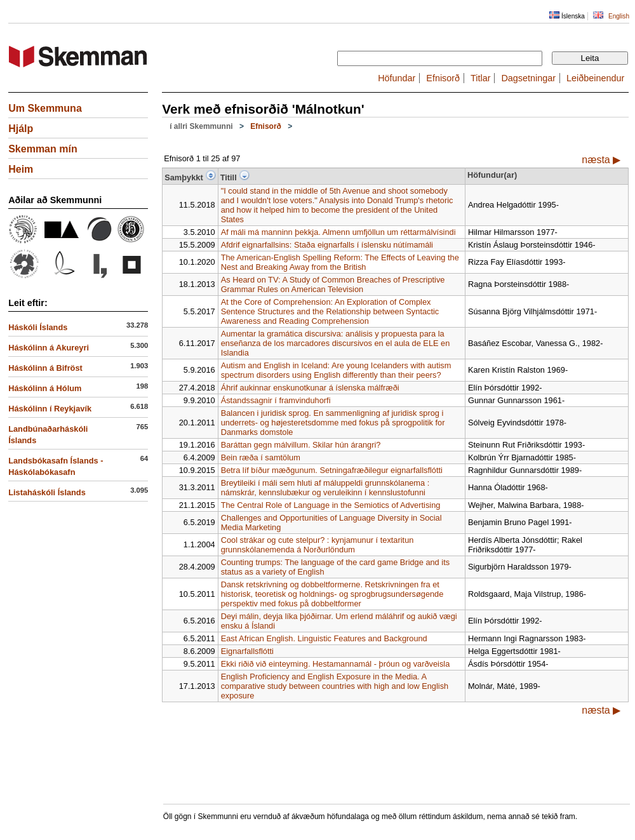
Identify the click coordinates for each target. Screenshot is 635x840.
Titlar (480, 78)
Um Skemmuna (45, 108)
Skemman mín (43, 149)
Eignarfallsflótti (247, 651)
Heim (21, 169)
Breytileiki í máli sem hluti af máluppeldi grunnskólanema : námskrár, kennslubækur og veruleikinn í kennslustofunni (325, 488)
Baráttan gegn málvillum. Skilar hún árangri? (301, 445)
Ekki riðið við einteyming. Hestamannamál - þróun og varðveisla (336, 664)
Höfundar (397, 78)
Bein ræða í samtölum (261, 457)
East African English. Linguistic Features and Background (324, 638)
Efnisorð (443, 78)
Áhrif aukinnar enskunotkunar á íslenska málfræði (310, 388)
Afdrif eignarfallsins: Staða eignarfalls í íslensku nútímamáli (327, 245)
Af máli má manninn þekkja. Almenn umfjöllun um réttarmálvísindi (338, 232)
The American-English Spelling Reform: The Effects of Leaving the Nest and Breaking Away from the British (340, 262)
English (619, 16)
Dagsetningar (528, 78)
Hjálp (21, 129)
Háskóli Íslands (38, 327)
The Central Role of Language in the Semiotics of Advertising (331, 505)
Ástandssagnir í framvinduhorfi (276, 400)
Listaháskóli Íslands (47, 492)
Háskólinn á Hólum (45, 388)
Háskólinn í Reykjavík (50, 409)
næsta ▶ (601, 160)
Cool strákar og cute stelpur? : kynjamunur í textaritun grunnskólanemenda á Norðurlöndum (317, 545)
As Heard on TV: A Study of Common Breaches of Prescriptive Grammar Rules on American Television (333, 284)
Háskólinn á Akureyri (49, 348)
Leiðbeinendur (595, 78)
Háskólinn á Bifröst (45, 368)
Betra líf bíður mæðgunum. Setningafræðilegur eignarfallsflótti (332, 470)
